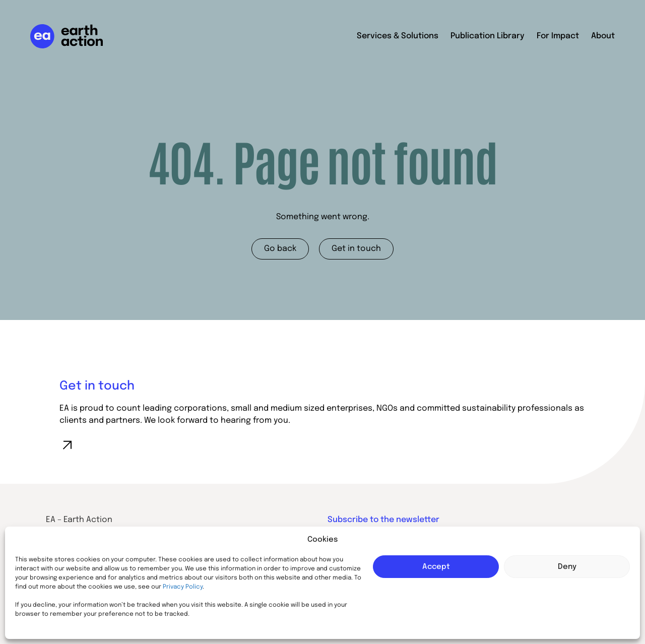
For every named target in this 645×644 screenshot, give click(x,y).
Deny (567, 567)
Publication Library (488, 36)
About (603, 36)
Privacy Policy (183, 587)
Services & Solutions (398, 36)
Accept (436, 567)
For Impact (558, 36)
